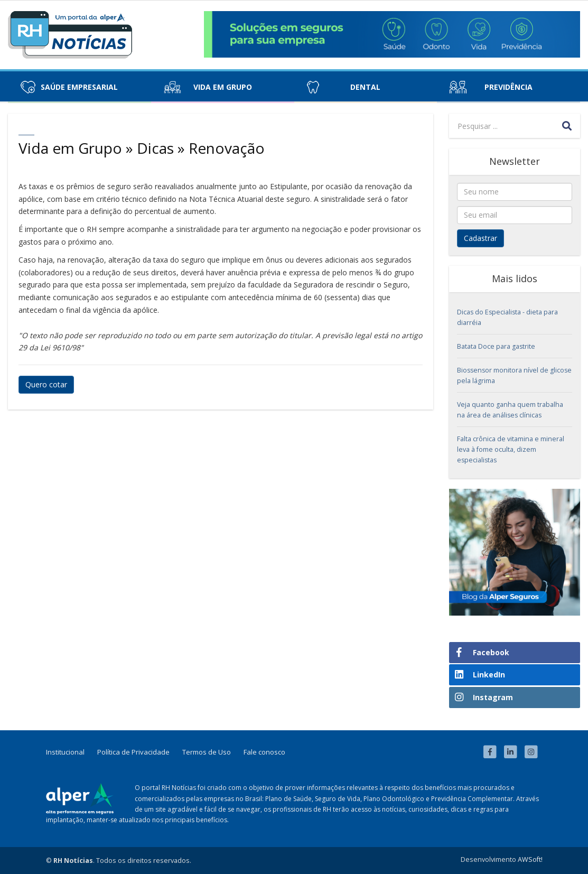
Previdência (508, 87)
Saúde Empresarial (79, 87)
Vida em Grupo (223, 87)
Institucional (65, 752)
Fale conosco (264, 752)
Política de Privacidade (133, 752)
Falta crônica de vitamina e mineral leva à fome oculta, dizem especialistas (511, 449)
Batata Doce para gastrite (496, 346)
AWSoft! (530, 859)
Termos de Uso (207, 752)
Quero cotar (46, 384)
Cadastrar (480, 238)
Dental (365, 87)
